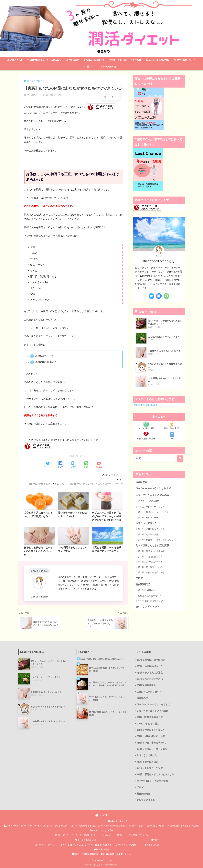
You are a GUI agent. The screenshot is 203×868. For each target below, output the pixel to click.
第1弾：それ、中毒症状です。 (152, 572)
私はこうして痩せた (94, 60)
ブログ (91, 67)
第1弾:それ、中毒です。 (47, 845)
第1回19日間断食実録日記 (150, 601)
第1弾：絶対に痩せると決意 (151, 529)
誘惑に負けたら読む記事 (146, 436)
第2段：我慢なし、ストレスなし (154, 512)
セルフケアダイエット (147, 607)
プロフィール (15, 60)
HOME (102, 816)
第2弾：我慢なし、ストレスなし (99, 836)
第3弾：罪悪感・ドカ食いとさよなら (156, 540)
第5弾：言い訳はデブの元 (150, 567)
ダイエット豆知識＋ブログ (155, 845)
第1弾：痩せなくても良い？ (151, 507)
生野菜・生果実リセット (150, 596)
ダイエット (47, 484)
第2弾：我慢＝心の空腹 (72, 845)
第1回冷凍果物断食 (147, 590)
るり (87, 484)
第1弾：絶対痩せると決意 (84, 826)
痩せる (34, 484)
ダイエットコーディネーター (108, 484)
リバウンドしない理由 (158, 60)
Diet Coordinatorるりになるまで (44, 60)
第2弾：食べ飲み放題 (148, 534)
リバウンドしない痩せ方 (69, 484)
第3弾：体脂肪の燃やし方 (150, 557)
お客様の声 (73, 60)
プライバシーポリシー (101, 861)
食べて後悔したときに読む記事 (152, 545)
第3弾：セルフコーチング (150, 518)
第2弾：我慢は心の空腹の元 (151, 551)
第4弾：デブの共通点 (126, 845)
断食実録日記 (108, 67)
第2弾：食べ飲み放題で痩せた (112, 826)
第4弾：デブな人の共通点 (150, 562)
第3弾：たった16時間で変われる (132, 836)
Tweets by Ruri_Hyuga (145, 405)
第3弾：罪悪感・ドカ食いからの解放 (146, 826)
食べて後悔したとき (185, 60)
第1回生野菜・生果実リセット (116, 855)
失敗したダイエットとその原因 (125, 60)
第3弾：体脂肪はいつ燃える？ (99, 845)
